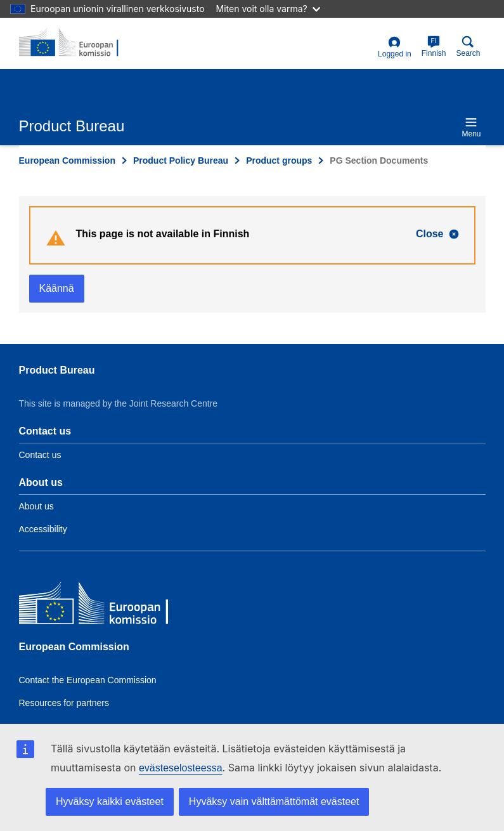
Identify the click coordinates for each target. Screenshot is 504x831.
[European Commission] (111, 606)
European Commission (67, 160)
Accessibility (43, 529)
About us (36, 506)
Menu (471, 127)
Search (468, 47)
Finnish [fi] (434, 47)
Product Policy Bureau (181, 160)
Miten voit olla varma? (268, 9)
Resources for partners (64, 703)
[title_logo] (81, 43)
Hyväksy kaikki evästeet (110, 802)
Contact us (40, 455)
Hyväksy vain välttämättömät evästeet (274, 802)
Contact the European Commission (88, 680)
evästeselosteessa (181, 768)
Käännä (57, 288)
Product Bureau (57, 370)
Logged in (395, 47)
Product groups (279, 160)
